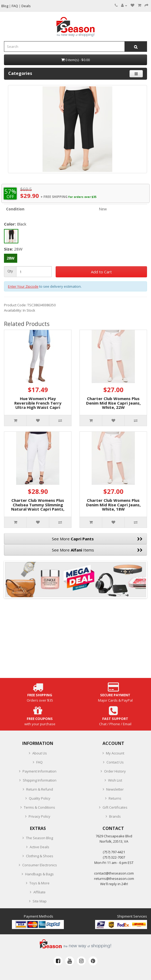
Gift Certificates (115, 807)
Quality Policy (40, 798)
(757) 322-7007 (114, 857)
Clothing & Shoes (40, 856)
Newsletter (115, 789)
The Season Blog (39, 838)
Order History (115, 771)
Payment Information (39, 771)
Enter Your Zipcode (23, 286)
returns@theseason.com (114, 879)
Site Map (40, 901)
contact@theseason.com (114, 873)
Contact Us (115, 762)
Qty (10, 271)
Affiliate (39, 892)
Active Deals (39, 847)
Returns (115, 798)
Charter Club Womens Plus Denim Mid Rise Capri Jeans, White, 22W (113, 403)
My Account (115, 753)
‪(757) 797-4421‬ (114, 852)
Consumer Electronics (40, 865)
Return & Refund (40, 789)
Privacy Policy (39, 816)
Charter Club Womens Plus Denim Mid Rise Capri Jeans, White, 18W (113, 505)
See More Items (97, 550)
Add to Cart (101, 272)
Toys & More (39, 883)
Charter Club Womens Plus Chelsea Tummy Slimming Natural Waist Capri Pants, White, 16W (38, 507)
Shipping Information (40, 780)
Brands (115, 816)
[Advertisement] (75, 641)
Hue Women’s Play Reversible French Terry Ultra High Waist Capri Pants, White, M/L (38, 405)
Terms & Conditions (39, 807)
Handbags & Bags (39, 874)
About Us (40, 753)
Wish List (115, 780)
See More (97, 539)
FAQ (39, 762)
